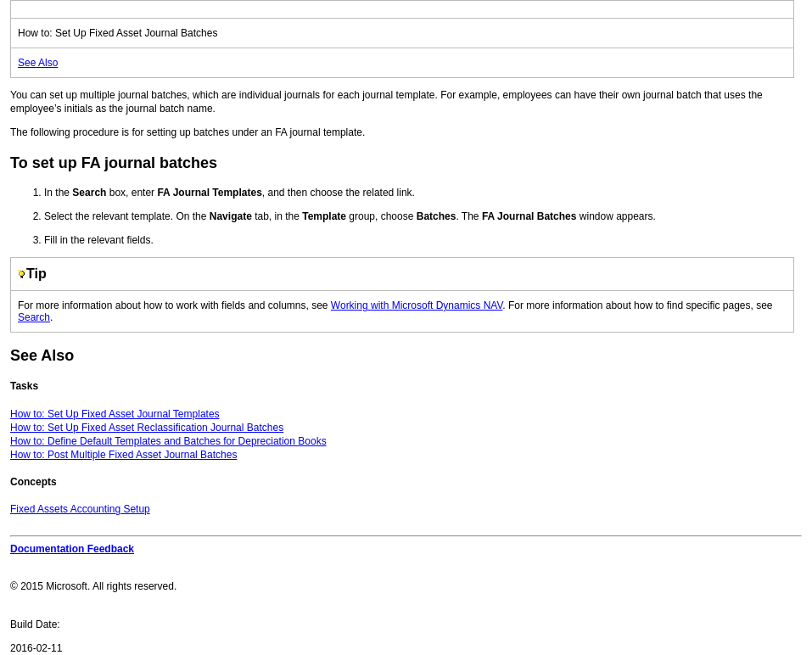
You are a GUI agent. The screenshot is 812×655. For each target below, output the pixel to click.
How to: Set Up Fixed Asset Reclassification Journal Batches (147, 428)
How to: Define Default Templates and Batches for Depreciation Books (168, 441)
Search (34, 317)
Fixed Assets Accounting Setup (80, 509)
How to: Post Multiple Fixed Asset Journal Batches (123, 455)
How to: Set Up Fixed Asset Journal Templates (115, 414)
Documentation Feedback (72, 549)
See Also (38, 63)
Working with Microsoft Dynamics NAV (417, 305)
